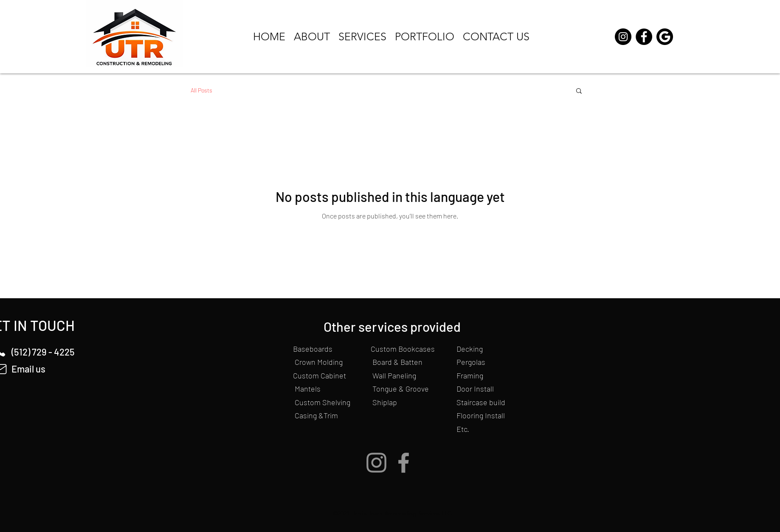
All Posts (201, 90)
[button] (579, 91)
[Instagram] (623, 37)
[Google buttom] (665, 37)
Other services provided (392, 326)
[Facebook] (644, 37)
